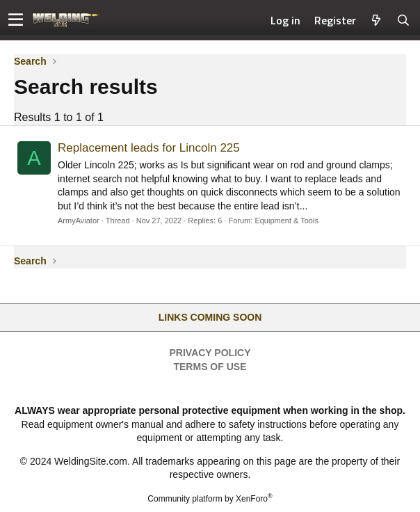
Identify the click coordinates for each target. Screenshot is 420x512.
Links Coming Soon (210, 317)
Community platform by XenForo (210, 499)
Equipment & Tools (286, 221)
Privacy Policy (210, 353)
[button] (16, 20)
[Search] (404, 20)
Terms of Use (210, 367)
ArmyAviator (79, 221)
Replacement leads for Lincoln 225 (149, 148)
